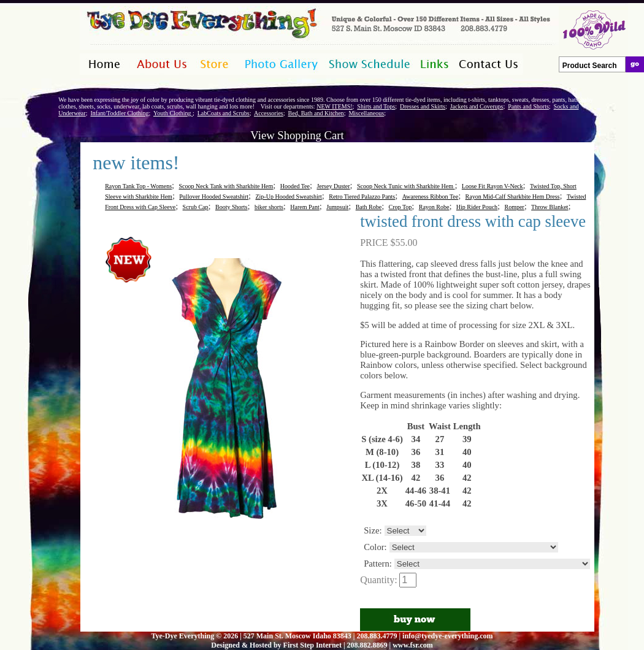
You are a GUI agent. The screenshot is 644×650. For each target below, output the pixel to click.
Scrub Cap (196, 207)
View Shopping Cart (297, 135)
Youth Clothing (173, 113)
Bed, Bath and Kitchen (316, 113)
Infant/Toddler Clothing (119, 113)
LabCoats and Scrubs (224, 113)
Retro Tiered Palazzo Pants (362, 197)
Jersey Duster (333, 186)
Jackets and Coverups (477, 106)
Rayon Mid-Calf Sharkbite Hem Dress (513, 197)
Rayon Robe (434, 207)
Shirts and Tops (376, 106)
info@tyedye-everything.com (447, 636)
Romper (514, 207)
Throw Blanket (550, 207)
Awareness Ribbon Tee (431, 197)
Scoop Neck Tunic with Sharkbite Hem (406, 186)
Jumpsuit (337, 207)
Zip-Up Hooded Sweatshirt (288, 197)
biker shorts (269, 207)
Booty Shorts (232, 207)
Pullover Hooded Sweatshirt (214, 197)
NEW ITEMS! (334, 106)
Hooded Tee (295, 186)
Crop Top (401, 207)
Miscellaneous (366, 113)
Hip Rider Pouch (477, 207)
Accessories (269, 113)
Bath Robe (369, 207)
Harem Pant (305, 207)
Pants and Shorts (528, 106)
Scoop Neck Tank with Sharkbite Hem (226, 186)
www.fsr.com (413, 645)
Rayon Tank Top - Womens (138, 186)
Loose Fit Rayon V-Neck (493, 186)
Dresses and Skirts (423, 106)
